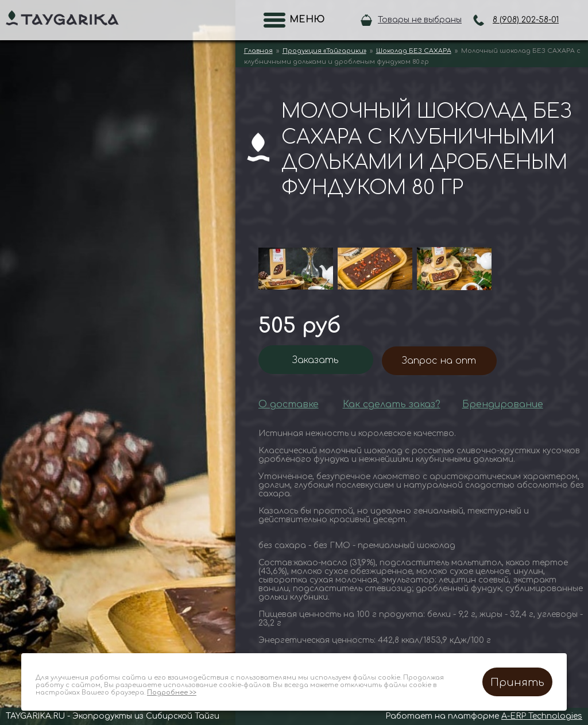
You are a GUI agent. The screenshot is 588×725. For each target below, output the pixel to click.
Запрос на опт (439, 361)
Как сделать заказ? (392, 404)
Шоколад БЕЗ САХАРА (414, 51)
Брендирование (503, 404)
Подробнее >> (172, 693)
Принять (517, 682)
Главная (258, 51)
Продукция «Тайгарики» (324, 51)
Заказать (316, 360)
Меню (304, 20)
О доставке (289, 404)
